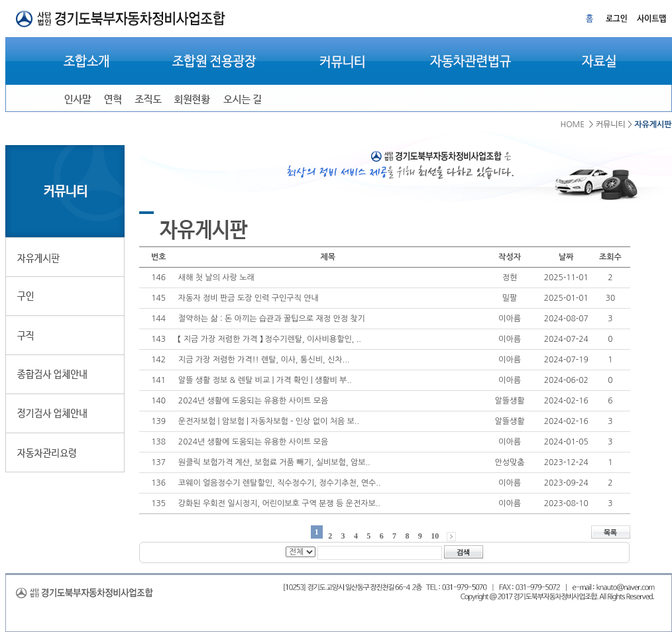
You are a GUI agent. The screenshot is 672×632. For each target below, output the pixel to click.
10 (435, 536)
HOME (572, 125)
